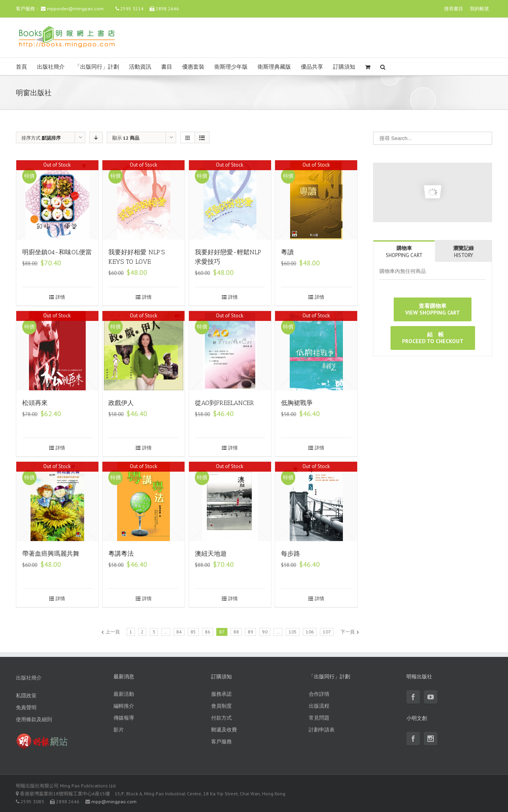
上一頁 (113, 632)
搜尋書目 (454, 9)
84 (179, 632)
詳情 (60, 297)
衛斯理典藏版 (274, 67)
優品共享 (312, 67)
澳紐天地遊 (211, 554)
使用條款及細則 (34, 719)
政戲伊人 (121, 403)
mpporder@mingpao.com (75, 9)
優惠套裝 (193, 67)
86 (208, 632)
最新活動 (124, 694)
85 (193, 632)
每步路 (291, 554)
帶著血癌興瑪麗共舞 (51, 554)
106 (310, 632)
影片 (119, 730)
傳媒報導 (124, 718)
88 (236, 632)
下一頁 (348, 632)
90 (265, 632)
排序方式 (41, 138)
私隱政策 (26, 696)
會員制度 (221, 706)
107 (327, 632)
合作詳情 (319, 694)
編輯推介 (124, 706)
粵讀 (287, 252)
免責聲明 (26, 707)
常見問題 (319, 718)
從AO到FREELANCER (224, 403)
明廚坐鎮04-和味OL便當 (57, 252)
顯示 (126, 138)
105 (293, 632)
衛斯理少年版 (231, 67)
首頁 (21, 67)
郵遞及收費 (224, 730)
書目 (167, 67)
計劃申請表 (322, 730)
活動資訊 (140, 67)
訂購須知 (344, 67)
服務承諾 (221, 694)
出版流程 (319, 706)
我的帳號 (479, 9)
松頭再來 (35, 403)
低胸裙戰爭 (297, 403)
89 (250, 632)
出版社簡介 (51, 67)
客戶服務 (221, 742)
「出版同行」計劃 (97, 67)
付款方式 (221, 718)
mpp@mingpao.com (114, 801)
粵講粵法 (121, 554)
